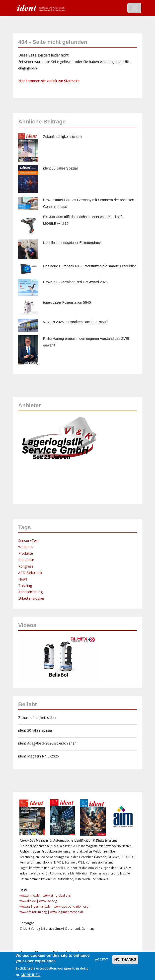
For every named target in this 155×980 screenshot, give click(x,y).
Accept (102, 959)
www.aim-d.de (30, 895)
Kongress (26, 566)
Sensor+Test (29, 541)
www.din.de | (29, 901)
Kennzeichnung (30, 592)
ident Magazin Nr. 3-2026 (39, 756)
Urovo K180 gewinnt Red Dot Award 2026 (75, 282)
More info (31, 975)
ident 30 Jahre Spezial (60, 168)
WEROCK (26, 547)
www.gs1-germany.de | (37, 906)
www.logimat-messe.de (67, 912)
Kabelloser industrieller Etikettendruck (72, 243)
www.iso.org (48, 901)
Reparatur (26, 560)
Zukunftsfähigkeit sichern (62, 137)
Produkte (26, 553)
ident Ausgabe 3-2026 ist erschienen (47, 743)
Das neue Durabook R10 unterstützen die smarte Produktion (90, 266)
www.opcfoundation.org (71, 906)
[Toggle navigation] (134, 8)
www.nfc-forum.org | (35, 912)
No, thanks (125, 959)
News (23, 579)
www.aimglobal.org (57, 895)
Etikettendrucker (31, 598)
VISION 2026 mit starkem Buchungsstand (75, 322)
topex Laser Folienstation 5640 (67, 302)
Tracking (25, 585)
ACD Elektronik (30, 573)
